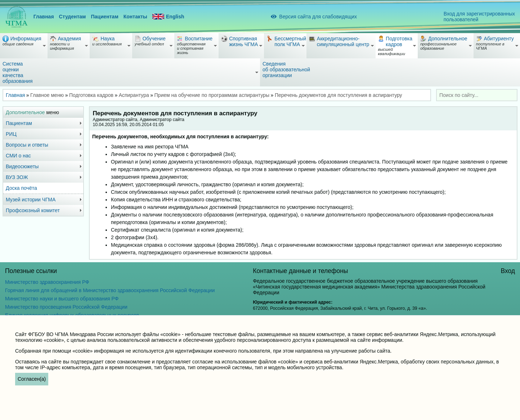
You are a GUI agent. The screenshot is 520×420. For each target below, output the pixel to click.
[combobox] (477, 95)
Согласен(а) (32, 379)
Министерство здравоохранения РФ (47, 282)
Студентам (73, 17)
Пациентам (104, 17)
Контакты (135, 17)
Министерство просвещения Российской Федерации (66, 307)
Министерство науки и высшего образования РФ (62, 299)
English (168, 17)
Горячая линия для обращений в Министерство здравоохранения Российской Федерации (110, 290)
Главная (44, 17)
